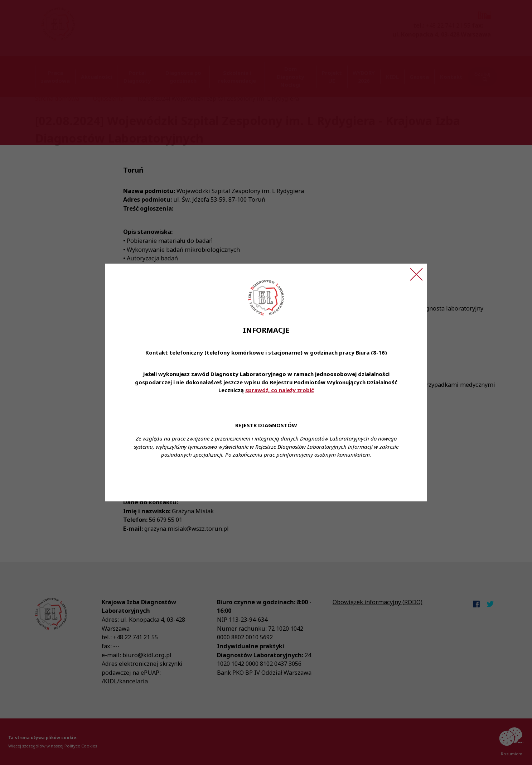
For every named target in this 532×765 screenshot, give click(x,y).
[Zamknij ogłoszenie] (416, 274)
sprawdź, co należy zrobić (280, 390)
